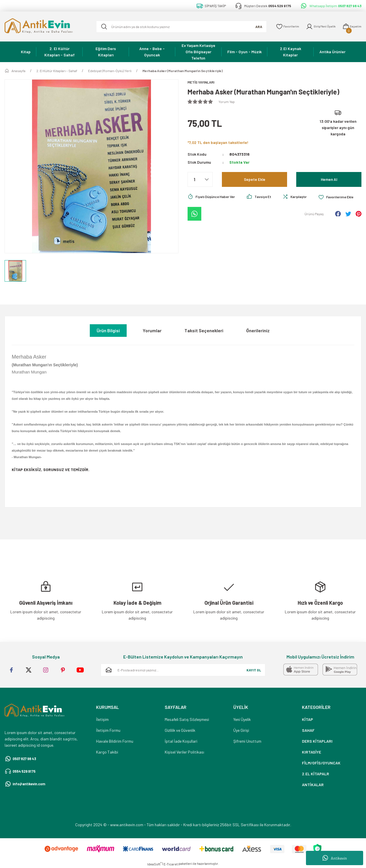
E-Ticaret (171, 864)
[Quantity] (200, 180)
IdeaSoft (154, 864)
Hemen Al (329, 180)
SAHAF (308, 730)
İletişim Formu (108, 730)
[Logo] (46, 26)
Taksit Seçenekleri (204, 330)
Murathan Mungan (29, 372)
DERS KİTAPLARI (317, 741)
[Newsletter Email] (183, 670)
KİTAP (308, 719)
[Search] (177, 27)
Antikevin (335, 858)
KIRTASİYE (312, 752)
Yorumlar (152, 330)
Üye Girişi (241, 730)
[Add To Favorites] (207, 213)
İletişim (102, 719)
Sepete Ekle (254, 180)
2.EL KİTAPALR (316, 774)
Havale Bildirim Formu (115, 741)
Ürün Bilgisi (108, 330)
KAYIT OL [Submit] (254, 670)
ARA (250, 27)
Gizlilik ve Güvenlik (180, 730)
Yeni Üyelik (242, 719)
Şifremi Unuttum (247, 741)
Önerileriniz (258, 330)
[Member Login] (317, 27)
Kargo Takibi (107, 752)
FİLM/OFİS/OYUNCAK (321, 763)
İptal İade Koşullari (181, 741)
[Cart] (351, 27)
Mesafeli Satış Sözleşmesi (187, 719)
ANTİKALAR (313, 785)
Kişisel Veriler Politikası (184, 752)
